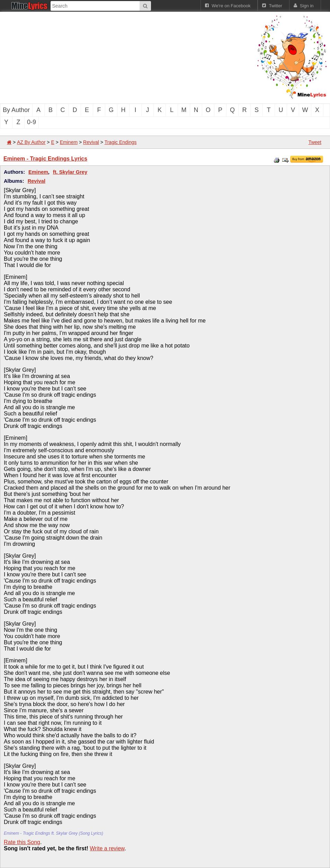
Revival (91, 142)
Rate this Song (22, 842)
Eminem (69, 142)
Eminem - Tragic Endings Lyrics (45, 159)
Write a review (107, 848)
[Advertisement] (118, 57)
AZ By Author (31, 142)
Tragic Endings (121, 142)
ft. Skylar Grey (70, 172)
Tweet (315, 142)
